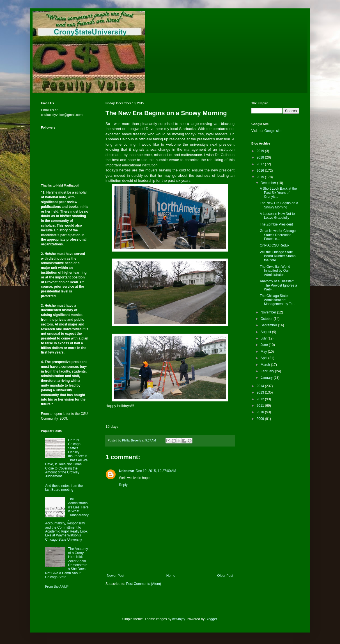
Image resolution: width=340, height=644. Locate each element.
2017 (261, 164)
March (266, 365)
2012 (261, 399)
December (269, 183)
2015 (261, 177)
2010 (261, 412)
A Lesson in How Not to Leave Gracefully (277, 216)
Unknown (127, 471)
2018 (261, 157)
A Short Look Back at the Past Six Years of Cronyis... (278, 193)
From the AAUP (57, 587)
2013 (261, 392)
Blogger (211, 619)
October (267, 319)
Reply (123, 485)
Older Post (225, 576)
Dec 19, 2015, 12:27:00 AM (156, 471)
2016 (261, 171)
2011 (261, 406)
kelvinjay (179, 619)
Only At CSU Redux (274, 245)
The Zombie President (276, 224)
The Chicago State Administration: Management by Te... (278, 300)
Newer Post (116, 576)
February (268, 371)
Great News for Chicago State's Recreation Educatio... (278, 235)
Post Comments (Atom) (143, 584)
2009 (261, 419)
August (266, 332)
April (264, 358)
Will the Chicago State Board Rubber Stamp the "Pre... (278, 256)
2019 (261, 151)
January (267, 378)
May (264, 352)
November (269, 312)
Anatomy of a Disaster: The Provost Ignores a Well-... (278, 285)
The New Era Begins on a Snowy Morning (279, 205)
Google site (273, 131)
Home (171, 576)
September (269, 325)
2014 (261, 386)
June (265, 345)
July (264, 338)
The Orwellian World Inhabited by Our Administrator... (275, 271)
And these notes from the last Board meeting (64, 488)
